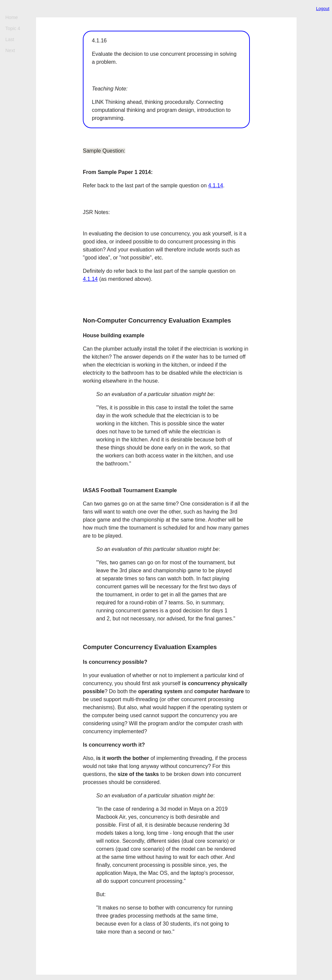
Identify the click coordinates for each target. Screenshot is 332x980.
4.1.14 (215, 185)
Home (12, 17)
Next (10, 50)
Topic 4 (13, 28)
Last (10, 39)
